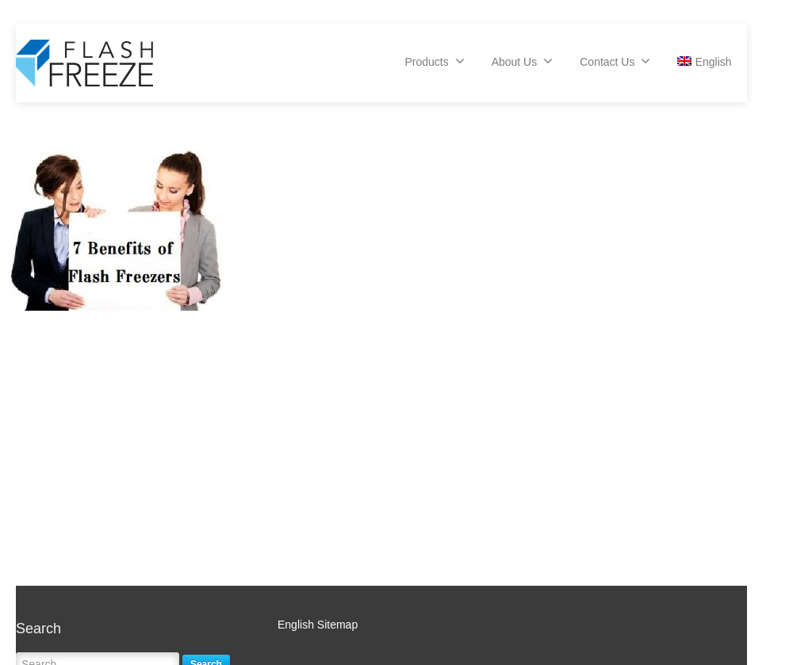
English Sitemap (318, 625)
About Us (523, 61)
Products (434, 61)
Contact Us (615, 61)
